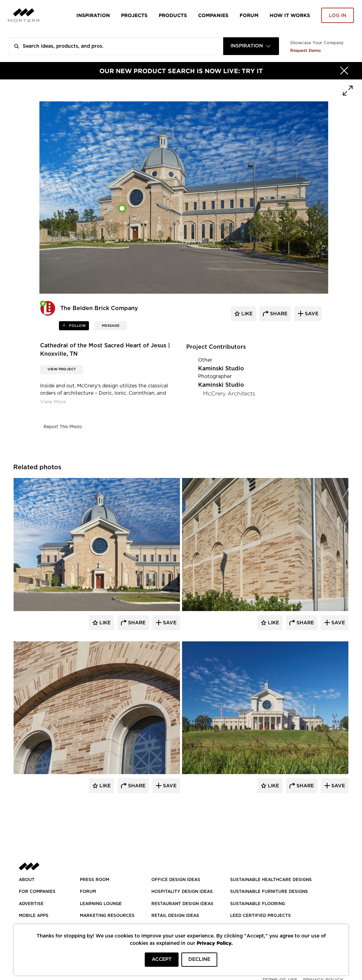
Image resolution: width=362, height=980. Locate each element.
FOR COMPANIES (37, 892)
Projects (134, 15)
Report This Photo (63, 427)
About (27, 880)
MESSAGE (111, 326)
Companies (213, 15)
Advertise (31, 904)
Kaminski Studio (221, 369)
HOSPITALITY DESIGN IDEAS (182, 892)
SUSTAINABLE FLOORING (258, 904)
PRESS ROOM (95, 880)
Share (136, 623)
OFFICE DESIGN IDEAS (176, 880)
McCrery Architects (229, 393)
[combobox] (251, 46)
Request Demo (306, 50)
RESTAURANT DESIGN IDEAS (182, 904)
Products (173, 15)
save (311, 314)
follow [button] (77, 326)
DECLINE (199, 959)
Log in (338, 16)
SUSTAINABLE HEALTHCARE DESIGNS (271, 880)
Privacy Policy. (215, 943)
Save (169, 623)
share (278, 314)
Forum (249, 15)
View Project (62, 369)
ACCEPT (162, 959)
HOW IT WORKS (290, 15)
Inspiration (93, 15)
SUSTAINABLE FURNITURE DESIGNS (269, 892)
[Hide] (344, 71)
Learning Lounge (101, 904)
